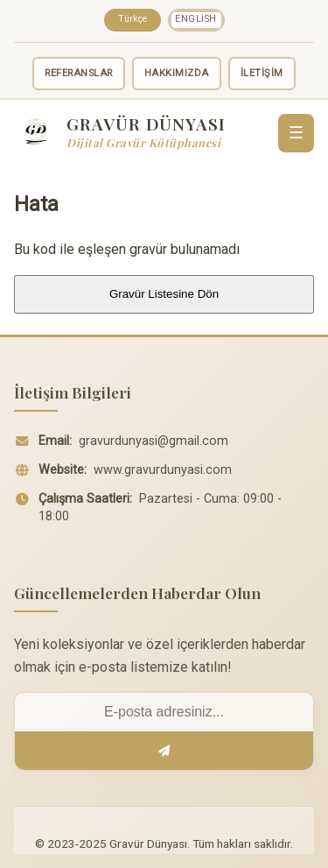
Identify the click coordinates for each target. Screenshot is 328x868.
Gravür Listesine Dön (164, 294)
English (196, 19)
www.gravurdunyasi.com (163, 470)
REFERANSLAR (79, 73)
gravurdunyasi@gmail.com (154, 441)
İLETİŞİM (262, 73)
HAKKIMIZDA (177, 73)
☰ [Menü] (296, 133)
